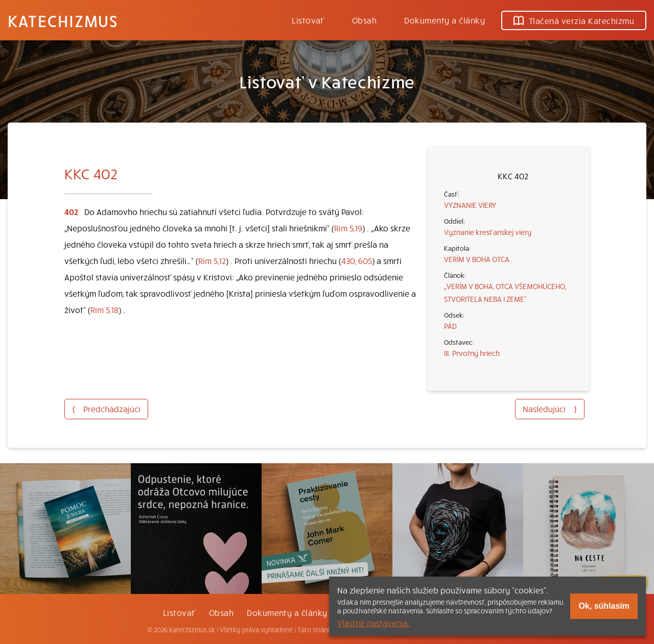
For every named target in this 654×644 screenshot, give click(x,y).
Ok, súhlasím (604, 606)
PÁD (450, 326)
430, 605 (357, 260)
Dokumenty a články (445, 20)
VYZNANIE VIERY (470, 205)
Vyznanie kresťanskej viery (488, 232)
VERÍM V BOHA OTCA (477, 259)
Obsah (364, 20)
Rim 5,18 (104, 309)
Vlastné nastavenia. (373, 623)
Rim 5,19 (348, 228)
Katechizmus (63, 20)
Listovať (308, 20)
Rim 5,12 (212, 260)
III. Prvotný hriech (472, 353)
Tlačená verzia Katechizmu (574, 20)
